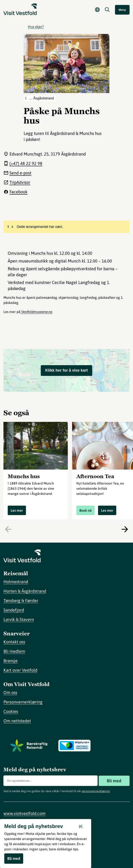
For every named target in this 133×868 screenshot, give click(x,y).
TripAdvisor (20, 182)
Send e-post (20, 173)
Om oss (10, 692)
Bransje (11, 661)
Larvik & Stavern (19, 619)
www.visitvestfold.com (24, 813)
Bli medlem (14, 651)
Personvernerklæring (23, 702)
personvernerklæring (96, 791)
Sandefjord (14, 610)
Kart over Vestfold (20, 670)
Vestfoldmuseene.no (36, 312)
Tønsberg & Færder (21, 600)
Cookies (11, 711)
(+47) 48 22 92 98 (26, 163)
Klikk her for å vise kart (66, 370)
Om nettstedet (17, 721)
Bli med (114, 781)
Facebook (18, 192)
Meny (122, 10)
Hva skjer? (36, 27)
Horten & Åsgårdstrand (25, 591)
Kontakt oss (14, 642)
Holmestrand (16, 582)
